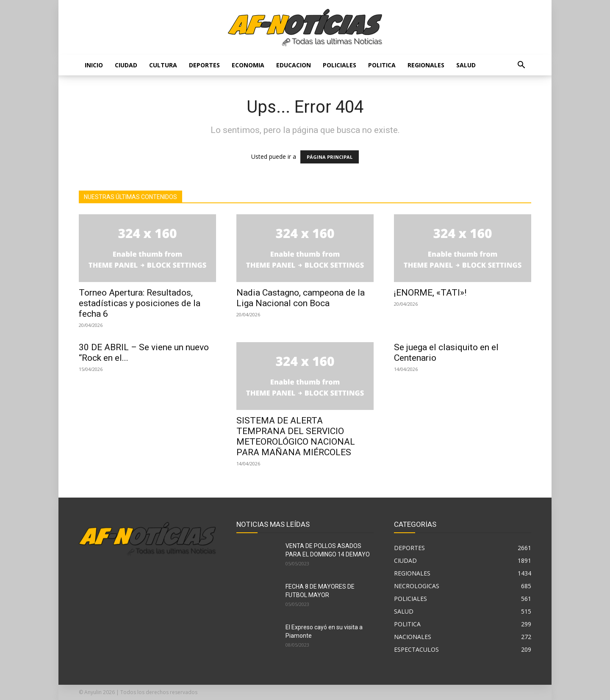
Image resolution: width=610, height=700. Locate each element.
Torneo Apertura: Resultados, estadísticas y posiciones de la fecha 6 (140, 303)
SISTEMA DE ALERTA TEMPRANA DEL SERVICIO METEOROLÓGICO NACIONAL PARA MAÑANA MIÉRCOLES (296, 436)
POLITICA (382, 65)
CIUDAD (126, 65)
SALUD (466, 65)
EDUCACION (294, 65)
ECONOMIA (248, 65)
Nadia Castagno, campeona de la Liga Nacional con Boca (301, 298)
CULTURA (163, 65)
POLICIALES (340, 65)
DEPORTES (204, 65)
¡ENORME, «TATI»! (430, 293)
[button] (521, 66)
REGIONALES (426, 65)
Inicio (94, 65)
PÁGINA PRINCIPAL (330, 157)
